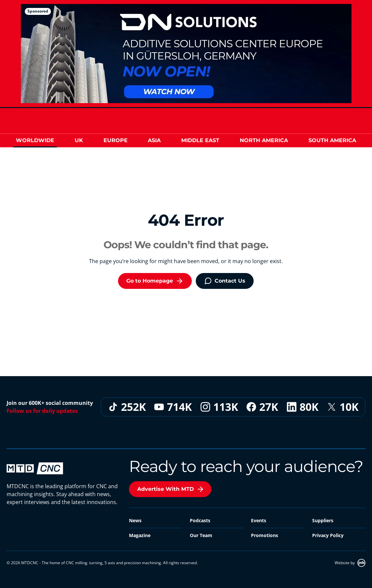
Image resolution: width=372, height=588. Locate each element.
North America (264, 140)
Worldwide (35, 140)
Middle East (200, 140)
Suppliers (323, 520)
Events (259, 520)
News (135, 520)
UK (79, 140)
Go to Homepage (155, 281)
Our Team (201, 535)
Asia (154, 140)
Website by (350, 563)
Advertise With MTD (171, 489)
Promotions (265, 535)
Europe (116, 140)
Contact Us (225, 281)
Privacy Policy (328, 535)
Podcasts (200, 520)
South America (332, 140)
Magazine (140, 535)
